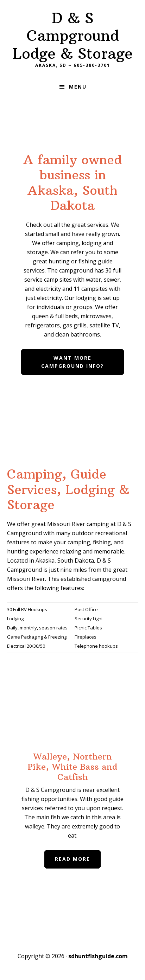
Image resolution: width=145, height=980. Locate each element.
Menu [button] (78, 87)
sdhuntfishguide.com (98, 956)
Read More (72, 859)
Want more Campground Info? (72, 362)
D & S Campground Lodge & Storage (73, 36)
